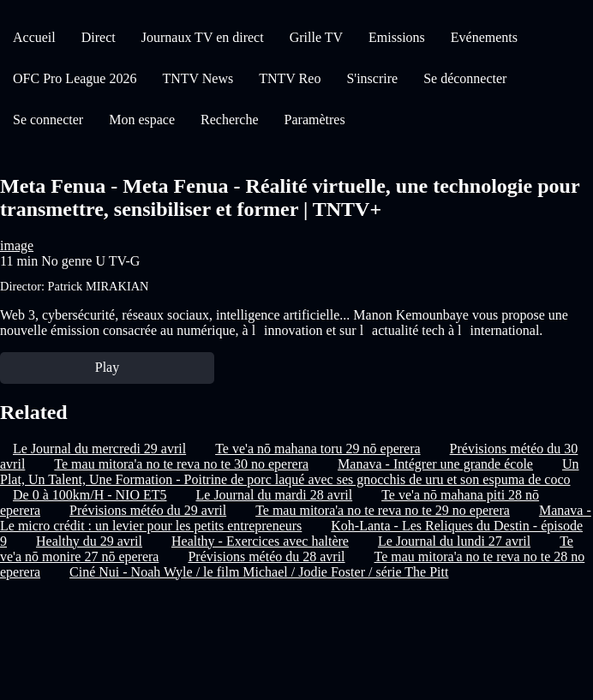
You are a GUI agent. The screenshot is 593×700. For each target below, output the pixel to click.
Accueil (34, 37)
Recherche (230, 120)
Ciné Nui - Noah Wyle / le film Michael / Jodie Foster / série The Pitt (259, 572)
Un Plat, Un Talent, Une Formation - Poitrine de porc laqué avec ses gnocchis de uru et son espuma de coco (290, 472)
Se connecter (48, 120)
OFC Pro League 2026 (75, 78)
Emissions (397, 37)
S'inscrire (372, 78)
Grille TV (316, 37)
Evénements (484, 37)
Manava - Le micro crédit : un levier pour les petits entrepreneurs (296, 518)
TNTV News (198, 78)
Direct (99, 37)
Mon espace (142, 120)
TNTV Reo (290, 78)
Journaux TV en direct (203, 37)
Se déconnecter (465, 78)
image (17, 245)
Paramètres (315, 120)
